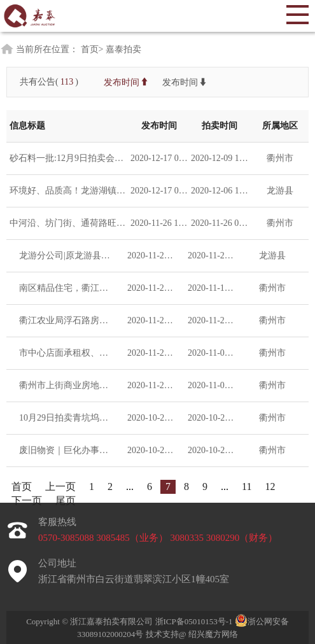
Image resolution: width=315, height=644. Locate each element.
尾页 (66, 500)
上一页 (60, 486)
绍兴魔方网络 (213, 634)
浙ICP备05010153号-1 (195, 621)
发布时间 (127, 82)
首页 (22, 486)
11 (247, 486)
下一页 (27, 500)
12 (270, 486)
